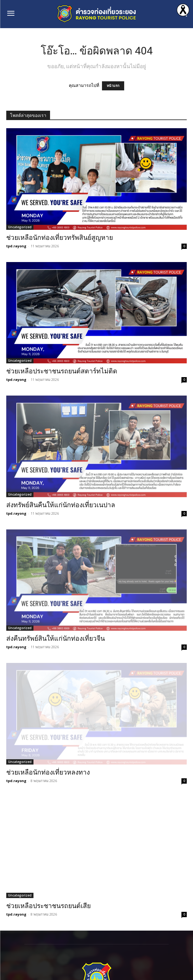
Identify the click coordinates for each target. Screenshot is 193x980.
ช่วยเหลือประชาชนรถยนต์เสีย (48, 906)
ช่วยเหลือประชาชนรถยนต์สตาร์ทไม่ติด (62, 371)
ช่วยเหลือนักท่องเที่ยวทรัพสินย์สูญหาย (60, 238)
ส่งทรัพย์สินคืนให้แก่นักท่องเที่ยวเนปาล (61, 505)
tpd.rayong (16, 246)
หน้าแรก (113, 86)
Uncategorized (20, 227)
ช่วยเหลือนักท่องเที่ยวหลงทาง (48, 772)
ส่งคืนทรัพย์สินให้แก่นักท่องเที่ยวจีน (56, 639)
